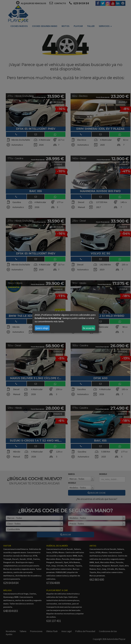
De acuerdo (89, 328)
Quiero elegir (42, 328)
